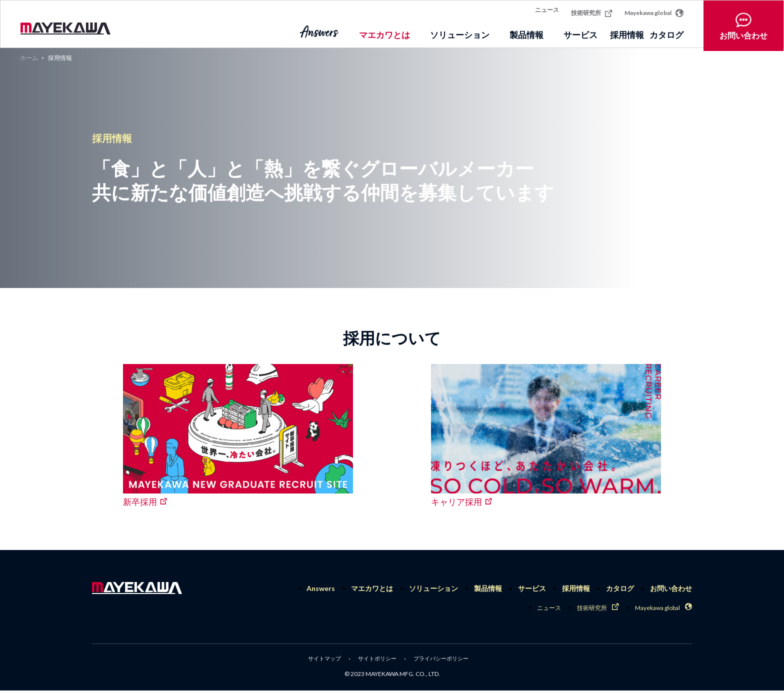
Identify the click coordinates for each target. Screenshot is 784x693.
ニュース (547, 10)
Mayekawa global (654, 9)
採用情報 (612, 32)
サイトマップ (320, 661)
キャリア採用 (456, 502)
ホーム (29, 58)
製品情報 (488, 588)
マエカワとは (372, 588)
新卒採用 (140, 502)
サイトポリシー (376, 661)
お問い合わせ (743, 24)
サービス (532, 588)
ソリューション (433, 588)
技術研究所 (592, 10)
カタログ (666, 32)
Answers (321, 588)
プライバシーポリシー (444, 661)
